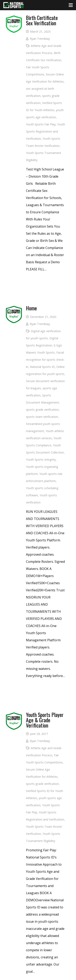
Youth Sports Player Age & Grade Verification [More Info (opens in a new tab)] (45, 720)
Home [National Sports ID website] (31, 308)
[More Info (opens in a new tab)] (14, 716)
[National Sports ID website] (13, 5)
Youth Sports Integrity (41, 460)
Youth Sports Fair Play (41, 124)
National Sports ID (42, 367)
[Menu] (71, 5)
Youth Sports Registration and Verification (45, 131)
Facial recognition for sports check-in (45, 360)
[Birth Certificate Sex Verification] (14, 19)
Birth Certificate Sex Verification (42, 20)
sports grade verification (42, 410)
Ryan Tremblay (40, 39)
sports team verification (42, 417)
